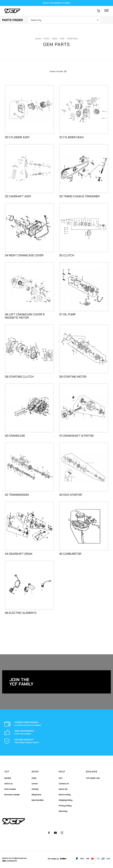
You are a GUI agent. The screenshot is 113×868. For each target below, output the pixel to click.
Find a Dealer (10, 789)
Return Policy (65, 795)
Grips (34, 778)
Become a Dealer (12, 795)
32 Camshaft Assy (18, 196)
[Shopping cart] (99, 11)
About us (8, 784)
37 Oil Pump (67, 314)
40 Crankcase (15, 436)
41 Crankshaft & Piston (76, 436)
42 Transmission (17, 495)
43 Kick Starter (71, 495)
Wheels (35, 789)
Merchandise (38, 800)
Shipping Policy (66, 800)
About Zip (63, 789)
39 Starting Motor (73, 377)
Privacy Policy (65, 806)
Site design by (56, 859)
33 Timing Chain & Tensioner (79, 196)
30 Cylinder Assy (17, 137)
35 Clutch (67, 255)
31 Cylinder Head (71, 137)
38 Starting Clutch (19, 377)
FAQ (60, 778)
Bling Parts (36, 795)
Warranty (63, 811)
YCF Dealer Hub (93, 778)
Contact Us (64, 784)
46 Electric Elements (21, 613)
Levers (35, 784)
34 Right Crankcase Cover (24, 255)
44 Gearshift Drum (18, 554)
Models (8, 778)
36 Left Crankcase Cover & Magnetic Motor (25, 316)
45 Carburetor (70, 554)
